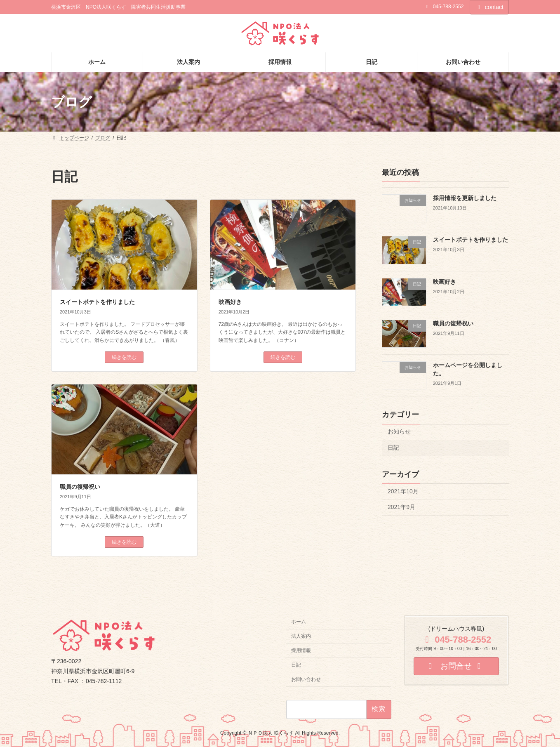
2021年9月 (401, 507)
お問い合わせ (306, 679)
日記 (393, 448)
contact (489, 7)
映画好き (230, 302)
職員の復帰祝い (80, 487)
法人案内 (301, 636)
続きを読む (124, 357)
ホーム (299, 622)
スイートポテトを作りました (97, 302)
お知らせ (399, 431)
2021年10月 (403, 491)
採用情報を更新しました (465, 198)
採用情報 (301, 650)
